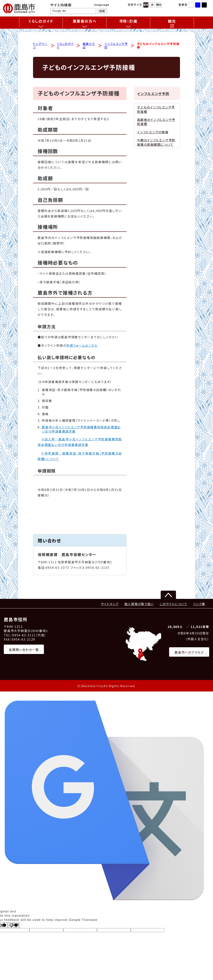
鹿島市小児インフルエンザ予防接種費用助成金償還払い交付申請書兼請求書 (81, 430)
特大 (159, 5)
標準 (146, 5)
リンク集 (199, 605)
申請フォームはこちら (82, 346)
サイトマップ (110, 605)
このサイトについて (173, 605)
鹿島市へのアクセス (189, 653)
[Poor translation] (14, 926)
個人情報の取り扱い (139, 605)
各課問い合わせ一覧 (24, 650)
